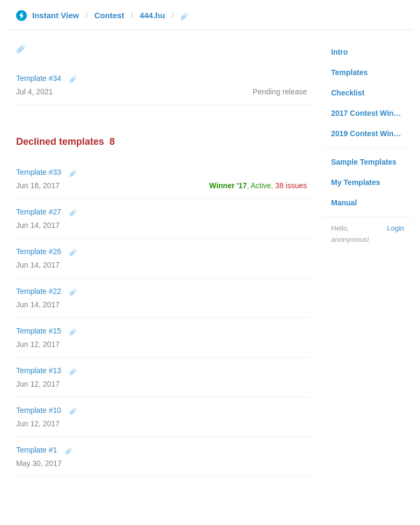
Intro (339, 52)
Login (395, 228)
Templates (349, 72)
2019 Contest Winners (370, 134)
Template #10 (39, 410)
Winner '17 (228, 186)
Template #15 (39, 331)
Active (261, 186)
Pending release (280, 92)
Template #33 (39, 172)
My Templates (356, 182)
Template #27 (39, 212)
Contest (109, 15)
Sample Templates (364, 162)
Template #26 (39, 252)
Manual (344, 203)
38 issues (291, 186)
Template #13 (39, 371)
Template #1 (36, 450)
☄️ (74, 78)
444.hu (152, 15)
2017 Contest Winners (370, 113)
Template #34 (39, 78)
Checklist (348, 93)
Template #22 (39, 291)
